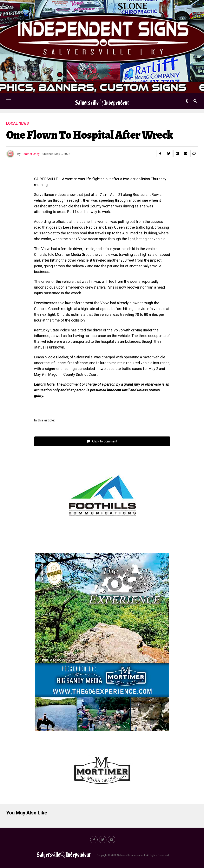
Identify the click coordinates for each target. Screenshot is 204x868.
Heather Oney (31, 154)
